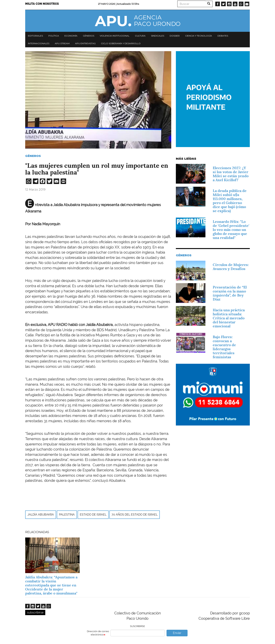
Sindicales (158, 36)
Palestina (67, 515)
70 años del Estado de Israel (135, 515)
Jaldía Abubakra (41, 515)
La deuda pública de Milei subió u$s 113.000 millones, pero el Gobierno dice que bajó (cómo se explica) (230, 201)
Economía (71, 36)
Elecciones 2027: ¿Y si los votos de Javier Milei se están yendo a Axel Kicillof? (231, 174)
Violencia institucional (115, 36)
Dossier (175, 36)
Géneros (89, 36)
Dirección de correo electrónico (98, 633)
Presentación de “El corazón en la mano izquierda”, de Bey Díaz (230, 293)
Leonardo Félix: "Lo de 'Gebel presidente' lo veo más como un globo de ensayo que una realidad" (231, 230)
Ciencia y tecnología (199, 36)
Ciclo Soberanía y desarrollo (121, 43)
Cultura (140, 36)
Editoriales (35, 36)
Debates (223, 36)
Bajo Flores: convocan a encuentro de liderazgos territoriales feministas (224, 347)
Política (54, 36)
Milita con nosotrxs (42, 4)
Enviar (177, 633)
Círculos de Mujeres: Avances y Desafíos (231, 267)
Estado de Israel (93, 515)
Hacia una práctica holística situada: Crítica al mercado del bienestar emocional (229, 318)
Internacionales (39, 43)
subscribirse (35, 612)
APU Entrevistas (85, 43)
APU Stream (62, 43)
